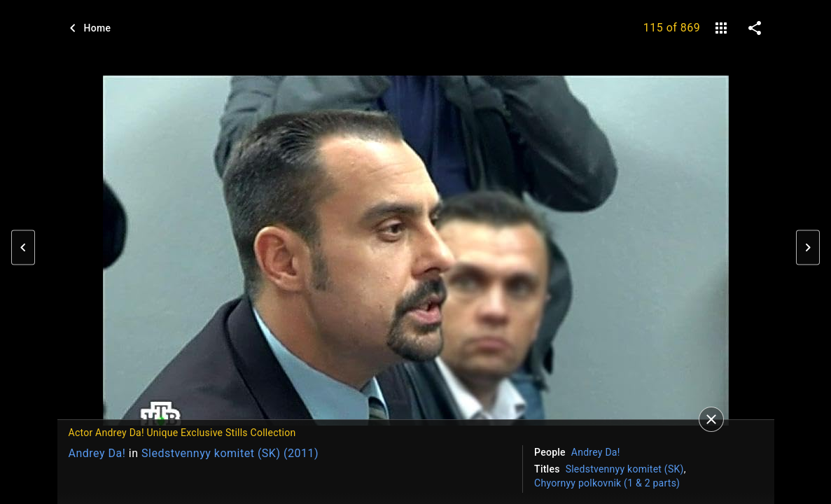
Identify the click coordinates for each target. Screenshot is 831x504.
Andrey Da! (97, 453)
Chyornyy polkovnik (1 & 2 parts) (607, 483)
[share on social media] (755, 28)
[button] (23, 248)
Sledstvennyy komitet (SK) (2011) (230, 453)
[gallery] (721, 28)
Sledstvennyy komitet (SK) (625, 469)
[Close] (711, 419)
